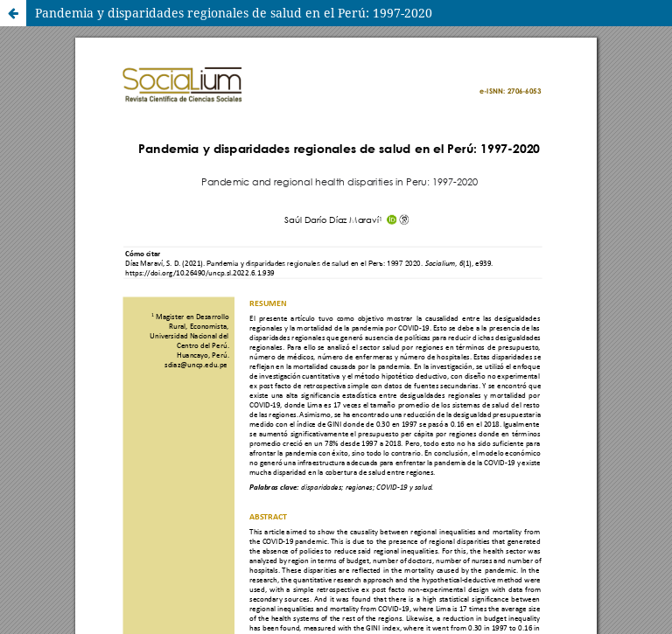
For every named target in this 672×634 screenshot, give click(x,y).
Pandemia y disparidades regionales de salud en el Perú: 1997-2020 (234, 13)
